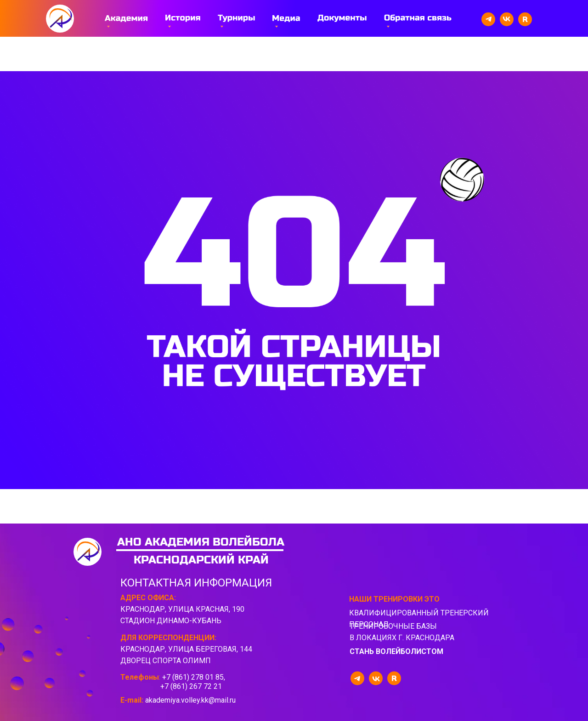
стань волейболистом (396, 651)
